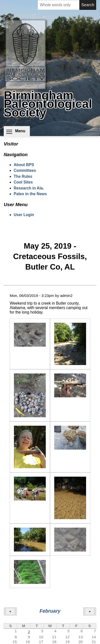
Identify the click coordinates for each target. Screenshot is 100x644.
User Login (24, 215)
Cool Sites (23, 182)
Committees (25, 170)
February (50, 611)
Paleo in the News (30, 194)
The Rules (23, 176)
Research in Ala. (29, 188)
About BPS (24, 165)
